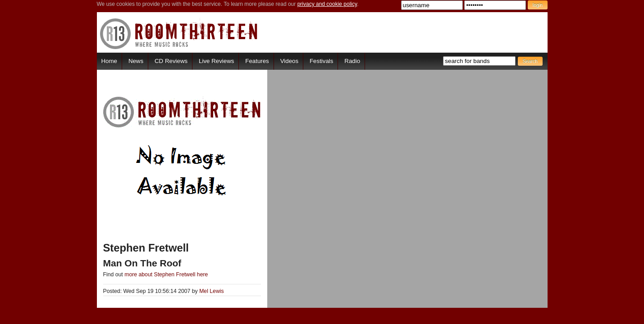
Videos (289, 61)
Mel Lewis (211, 291)
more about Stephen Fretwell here (166, 274)
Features (257, 61)
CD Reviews (171, 61)
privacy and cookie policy (327, 4)
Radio (352, 61)
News (136, 61)
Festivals (321, 61)
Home (109, 61)
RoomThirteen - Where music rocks (179, 34)
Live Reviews (216, 61)
